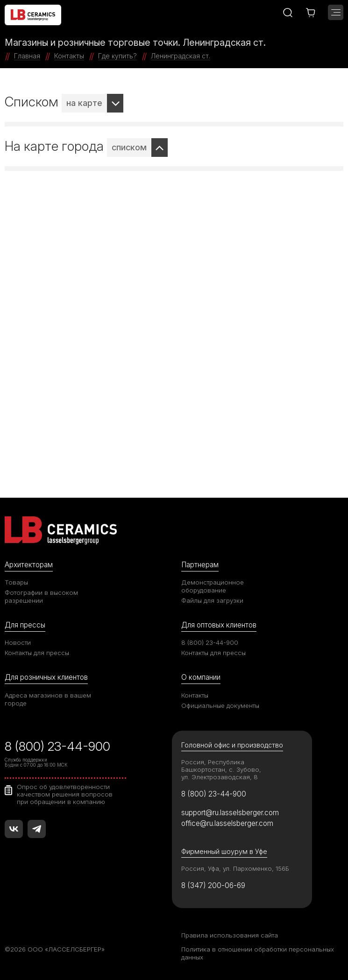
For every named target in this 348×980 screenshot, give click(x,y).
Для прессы (25, 625)
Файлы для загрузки (212, 600)
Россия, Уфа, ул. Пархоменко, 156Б (235, 868)
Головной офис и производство (232, 745)
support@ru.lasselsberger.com (230, 813)
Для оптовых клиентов (219, 625)
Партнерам (200, 565)
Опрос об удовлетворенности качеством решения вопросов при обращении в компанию (65, 794)
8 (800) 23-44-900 (210, 642)
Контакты (195, 695)
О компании (201, 677)
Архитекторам (29, 565)
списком (129, 147)
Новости (18, 642)
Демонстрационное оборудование (213, 586)
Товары (16, 582)
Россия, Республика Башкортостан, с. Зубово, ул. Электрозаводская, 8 (221, 769)
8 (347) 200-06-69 (213, 885)
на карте (84, 103)
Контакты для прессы (37, 653)
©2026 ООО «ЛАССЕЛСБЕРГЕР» (55, 949)
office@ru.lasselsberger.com (227, 823)
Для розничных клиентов (46, 677)
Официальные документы (220, 705)
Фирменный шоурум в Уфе (224, 851)
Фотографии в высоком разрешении (41, 596)
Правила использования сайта (230, 935)
